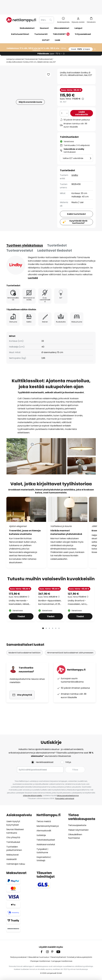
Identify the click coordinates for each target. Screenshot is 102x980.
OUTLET (46, 31)
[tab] (25, 237)
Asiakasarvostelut (46, 844)
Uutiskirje (41, 835)
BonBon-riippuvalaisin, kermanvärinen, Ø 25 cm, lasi (50, 622)
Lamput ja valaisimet (15, 50)
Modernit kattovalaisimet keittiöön (25, 670)
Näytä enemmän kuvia (30, 93)
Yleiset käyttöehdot (78, 830)
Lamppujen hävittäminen (62, 961)
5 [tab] (56, 645)
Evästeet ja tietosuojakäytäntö (80, 957)
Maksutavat (13, 855)
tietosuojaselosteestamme (68, 796)
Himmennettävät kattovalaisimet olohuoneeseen (70, 670)
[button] (48, 66)
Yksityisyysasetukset (18, 957)
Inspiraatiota (43, 857)
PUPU (81, 40)
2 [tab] (46, 645)
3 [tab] (49, 645)
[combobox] (47, 11)
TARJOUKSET (61, 26)
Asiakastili (11, 859)
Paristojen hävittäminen (41, 961)
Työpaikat (42, 849)
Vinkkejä (41, 860)
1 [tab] (43, 645)
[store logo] (21, 11)
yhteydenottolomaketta (33, 796)
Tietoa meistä (44, 821)
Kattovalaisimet (45, 50)
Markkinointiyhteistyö (48, 826)
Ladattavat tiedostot (55, 242)
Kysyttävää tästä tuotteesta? (78, 213)
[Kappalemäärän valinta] (64, 105)
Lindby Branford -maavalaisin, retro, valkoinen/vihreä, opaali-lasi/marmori (78, 622)
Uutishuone (42, 852)
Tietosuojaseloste (77, 825)
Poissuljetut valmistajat (65, 798)
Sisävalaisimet (31, 50)
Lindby (75, 166)
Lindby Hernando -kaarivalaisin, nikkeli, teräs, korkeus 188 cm (20, 622)
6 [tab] (59, 645)
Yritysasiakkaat (83, 25)
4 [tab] (53, 645)
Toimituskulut (13, 842)
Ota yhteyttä (13, 837)
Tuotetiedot (57, 237)
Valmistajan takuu (16, 864)
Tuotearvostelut (20, 242)
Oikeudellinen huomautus (39, 957)
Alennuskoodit (44, 831)
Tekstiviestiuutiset (46, 840)
